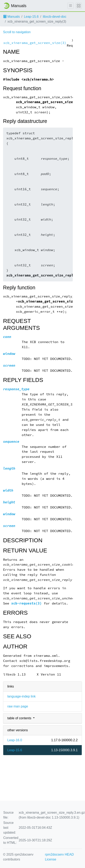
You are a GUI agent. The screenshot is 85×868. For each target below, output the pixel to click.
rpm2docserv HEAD (59, 854)
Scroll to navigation (17, 32)
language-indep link (22, 696)
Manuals (12, 17)
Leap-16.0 (15, 740)
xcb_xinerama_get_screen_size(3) (35, 43)
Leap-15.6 (31, 17)
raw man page (18, 706)
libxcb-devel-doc (55, 17)
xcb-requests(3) (26, 603)
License (51, 859)
